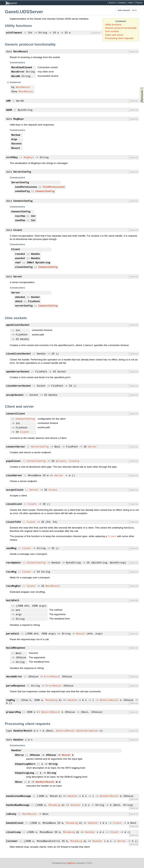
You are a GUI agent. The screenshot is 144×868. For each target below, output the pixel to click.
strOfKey (12, 158)
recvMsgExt (13, 586)
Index (131, 3)
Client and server (114, 35)
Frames (139, 3)
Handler (73, 700)
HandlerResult (23, 731)
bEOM (9, 110)
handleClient (15, 823)
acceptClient (15, 490)
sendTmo (20, 221)
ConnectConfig (45, 191)
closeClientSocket (19, 354)
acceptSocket (15, 395)
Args (14, 139)
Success (17, 144)
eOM (8, 101)
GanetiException (87, 731)
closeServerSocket (19, 386)
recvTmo (20, 216)
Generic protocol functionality (121, 28)
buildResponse (16, 648)
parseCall (13, 634)
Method (16, 135)
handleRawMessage (18, 805)
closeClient (14, 504)
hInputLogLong (24, 773)
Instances (15, 82)
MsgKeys (19, 119)
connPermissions (26, 187)
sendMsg (11, 548)
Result (16, 148)
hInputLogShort (25, 764)
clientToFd (13, 522)
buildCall (13, 601)
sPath (19, 302)
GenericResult (109, 700)
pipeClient (13, 461)
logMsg (11, 700)
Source (112, 3)
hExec (19, 782)
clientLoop (13, 832)
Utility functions (113, 25)
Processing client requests (119, 38)
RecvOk (16, 76)
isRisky (11, 814)
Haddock (71, 863)
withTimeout (14, 33)
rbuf (18, 263)
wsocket (20, 258)
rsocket (20, 254)
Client (18, 230)
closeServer (14, 476)
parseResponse (16, 686)
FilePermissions (54, 187)
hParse (19, 755)
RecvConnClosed (22, 68)
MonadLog (51, 700)
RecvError (18, 72)
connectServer (16, 447)
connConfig (22, 191)
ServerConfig (22, 172)
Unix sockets (112, 31)
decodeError (14, 677)
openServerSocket (18, 372)
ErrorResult (52, 677)
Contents (122, 3)
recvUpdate (13, 563)
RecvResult (21, 52)
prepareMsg (13, 712)
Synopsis (139, 87)
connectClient (16, 414)
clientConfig (24, 267)
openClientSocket (18, 325)
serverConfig (24, 306)
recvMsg (11, 572)
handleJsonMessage (19, 796)
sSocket (20, 297)
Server (18, 277)
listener (12, 841)
